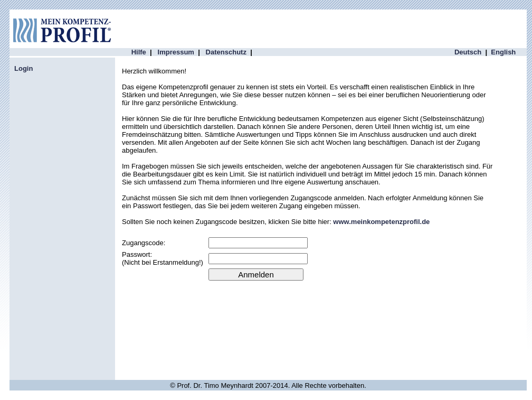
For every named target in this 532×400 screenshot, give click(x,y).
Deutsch (468, 52)
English (503, 52)
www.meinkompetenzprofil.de (381, 222)
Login (23, 68)
